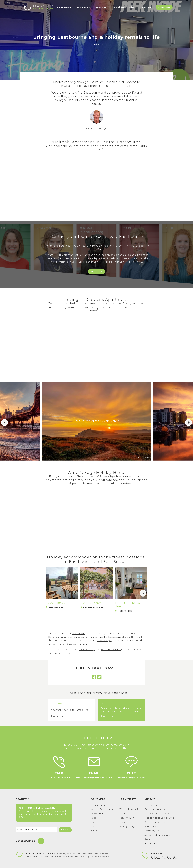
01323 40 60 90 (164, 857)
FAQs (94, 826)
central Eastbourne (111, 637)
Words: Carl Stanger (96, 128)
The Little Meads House (127, 604)
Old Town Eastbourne (157, 814)
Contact (124, 814)
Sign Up (65, 830)
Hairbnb (53, 637)
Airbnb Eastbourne (102, 809)
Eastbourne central (155, 809)
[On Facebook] (41, 841)
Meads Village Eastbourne (159, 818)
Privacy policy (127, 826)
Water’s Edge (104, 640)
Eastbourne (79, 634)
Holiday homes (100, 805)
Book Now (164, 7)
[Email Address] (36, 830)
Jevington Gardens (73, 637)
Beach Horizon (57, 603)
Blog (94, 818)
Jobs (122, 822)
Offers (95, 831)
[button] (4, 422)
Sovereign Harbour (77, 644)
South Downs (152, 826)
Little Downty (91, 603)
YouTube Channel (111, 650)
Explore (96, 822)
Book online (98, 814)
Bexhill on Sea (152, 844)
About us (124, 805)
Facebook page (87, 650)
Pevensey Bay (152, 831)
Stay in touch (127, 818)
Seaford (149, 839)
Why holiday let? (129, 809)
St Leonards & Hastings (157, 835)
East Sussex (151, 805)
